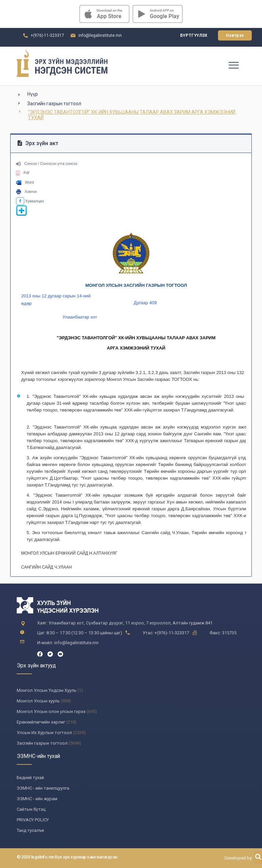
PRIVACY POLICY (33, 820)
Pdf (23, 173)
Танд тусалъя (30, 830)
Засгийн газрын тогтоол (54, 104)
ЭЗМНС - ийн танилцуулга (43, 788)
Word (25, 182)
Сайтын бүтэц (31, 809)
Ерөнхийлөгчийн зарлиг (41, 722)
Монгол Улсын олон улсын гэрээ (51, 711)
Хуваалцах (30, 201)
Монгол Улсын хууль (38, 701)
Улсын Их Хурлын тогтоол (44, 733)
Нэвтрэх (235, 35)
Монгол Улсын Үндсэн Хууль (47, 690)
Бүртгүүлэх (194, 35)
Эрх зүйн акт (38, 143)
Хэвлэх (26, 191)
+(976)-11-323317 (47, 35)
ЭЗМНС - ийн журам (37, 799)
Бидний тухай (30, 778)
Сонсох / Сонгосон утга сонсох (47, 164)
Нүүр (33, 94)
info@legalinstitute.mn (100, 35)
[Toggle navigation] (233, 65)
